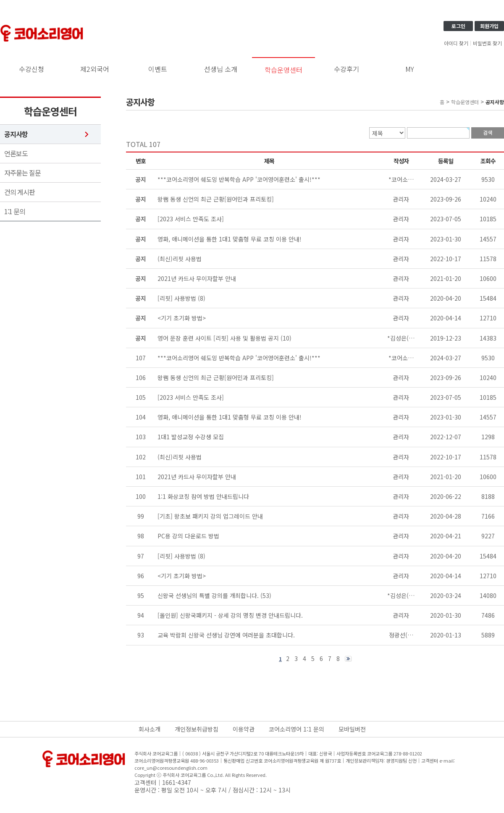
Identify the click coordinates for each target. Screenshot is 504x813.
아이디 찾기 (456, 43)
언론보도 (16, 153)
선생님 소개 (221, 69)
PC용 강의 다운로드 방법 (188, 536)
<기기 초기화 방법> (182, 576)
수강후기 (346, 69)
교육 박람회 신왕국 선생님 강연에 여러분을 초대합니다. (226, 635)
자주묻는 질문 (22, 173)
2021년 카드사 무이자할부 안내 (197, 477)
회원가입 (489, 26)
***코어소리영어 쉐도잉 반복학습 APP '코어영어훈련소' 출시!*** (239, 358)
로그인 (458, 26)
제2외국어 (95, 69)
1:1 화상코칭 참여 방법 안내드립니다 (203, 496)
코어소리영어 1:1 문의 (297, 729)
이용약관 (244, 729)
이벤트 (158, 69)
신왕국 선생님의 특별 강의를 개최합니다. (208, 595)
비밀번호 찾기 (487, 43)
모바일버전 (352, 729)
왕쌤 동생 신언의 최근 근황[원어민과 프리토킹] (216, 378)
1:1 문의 (15, 211)
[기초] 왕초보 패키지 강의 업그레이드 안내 (210, 516)
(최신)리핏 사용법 (180, 457)
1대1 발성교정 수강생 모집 (191, 437)
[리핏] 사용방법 (177, 556)
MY (410, 69)
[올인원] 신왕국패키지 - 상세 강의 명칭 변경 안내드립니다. (230, 615)
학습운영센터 (283, 70)
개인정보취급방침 (197, 729)
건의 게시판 (20, 192)
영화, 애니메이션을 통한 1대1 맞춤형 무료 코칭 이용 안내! (230, 417)
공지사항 (16, 134)
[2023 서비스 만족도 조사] (191, 397)
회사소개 (150, 729)
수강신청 (31, 69)
